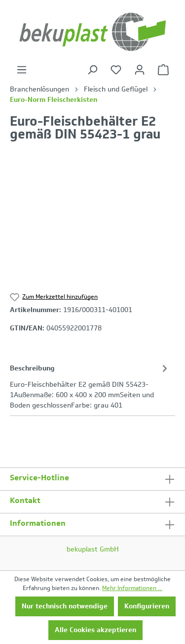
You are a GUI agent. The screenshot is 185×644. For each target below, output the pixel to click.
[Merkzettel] (116, 70)
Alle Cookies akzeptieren (95, 630)
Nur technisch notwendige (65, 606)
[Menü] (22, 70)
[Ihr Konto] (140, 70)
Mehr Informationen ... (132, 588)
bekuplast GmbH (93, 549)
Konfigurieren (147, 606)
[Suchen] (92, 70)
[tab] (90, 386)
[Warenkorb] (163, 70)
